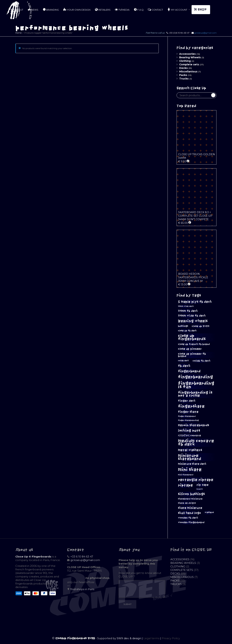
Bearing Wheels (190, 57)
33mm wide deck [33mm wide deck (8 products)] (186, 306)
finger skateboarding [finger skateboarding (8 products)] (188, 420)
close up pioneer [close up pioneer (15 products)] (190, 349)
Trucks (184, 79)
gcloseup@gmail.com (205, 33)
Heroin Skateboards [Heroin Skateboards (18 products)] (194, 425)
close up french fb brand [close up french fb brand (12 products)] (194, 344)
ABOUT (17, 10)
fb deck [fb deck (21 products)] (184, 366)
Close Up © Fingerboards (33, 557)
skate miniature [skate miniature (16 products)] (190, 508)
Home (18, 33)
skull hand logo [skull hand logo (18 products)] (189, 513)
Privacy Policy (171, 638)
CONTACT (155, 10)
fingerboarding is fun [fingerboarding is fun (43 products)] (196, 385)
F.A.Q (139, 10)
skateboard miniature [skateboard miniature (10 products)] (190, 499)
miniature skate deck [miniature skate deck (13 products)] (192, 464)
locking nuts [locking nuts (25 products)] (189, 431)
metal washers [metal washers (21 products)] (190, 450)
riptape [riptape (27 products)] (185, 485)
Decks (183, 68)
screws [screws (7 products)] (200, 489)
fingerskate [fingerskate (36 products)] (191, 406)
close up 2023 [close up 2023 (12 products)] (200, 326)
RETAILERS (103, 10)
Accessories (187, 54)
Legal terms (151, 638)
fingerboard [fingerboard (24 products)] (189, 371)
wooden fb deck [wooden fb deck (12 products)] (188, 518)
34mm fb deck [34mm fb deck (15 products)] (188, 311)
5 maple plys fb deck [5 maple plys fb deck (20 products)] (195, 302)
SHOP (201, 10)
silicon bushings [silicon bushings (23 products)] (191, 494)
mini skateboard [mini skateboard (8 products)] (186, 475)
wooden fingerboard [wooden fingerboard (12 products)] (191, 522)
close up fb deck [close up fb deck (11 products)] (187, 331)
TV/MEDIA (122, 10)
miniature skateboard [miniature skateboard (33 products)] (190, 457)
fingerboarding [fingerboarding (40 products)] (195, 377)
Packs (183, 75)
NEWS (33, 10)
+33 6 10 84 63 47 (82, 557)
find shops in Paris (82, 589)
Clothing (185, 61)
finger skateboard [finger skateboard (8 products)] (187, 416)
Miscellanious (188, 72)
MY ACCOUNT (177, 10)
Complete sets (189, 64)
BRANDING (51, 10)
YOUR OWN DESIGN (77, 10)
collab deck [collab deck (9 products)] (183, 361)
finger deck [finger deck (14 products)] (187, 401)
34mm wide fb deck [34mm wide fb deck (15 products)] (192, 316)
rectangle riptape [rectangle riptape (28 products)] (196, 480)
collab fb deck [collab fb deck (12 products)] (202, 361)
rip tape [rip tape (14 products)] (203, 485)
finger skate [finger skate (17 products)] (188, 412)
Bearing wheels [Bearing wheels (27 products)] (193, 321)
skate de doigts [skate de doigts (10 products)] (187, 503)
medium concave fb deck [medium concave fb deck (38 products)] (196, 443)
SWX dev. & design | (130, 638)
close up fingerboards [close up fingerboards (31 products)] (192, 337)
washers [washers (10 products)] (209, 512)
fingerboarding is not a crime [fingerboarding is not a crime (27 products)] (195, 394)
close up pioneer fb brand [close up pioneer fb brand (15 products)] (192, 355)
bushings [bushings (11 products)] (183, 326)
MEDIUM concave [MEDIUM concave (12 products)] (189, 436)
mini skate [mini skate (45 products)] (190, 470)
